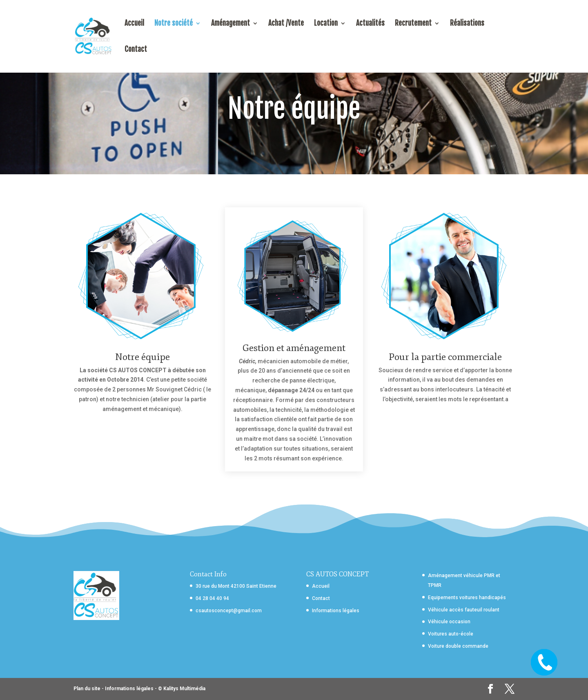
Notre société (174, 24)
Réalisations (467, 24)
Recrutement (413, 24)
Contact (136, 50)
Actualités (370, 24)
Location (326, 24)
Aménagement (231, 24)
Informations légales (336, 611)
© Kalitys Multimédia (182, 689)
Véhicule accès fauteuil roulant (464, 610)
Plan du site (87, 689)
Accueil (134, 24)
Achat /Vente (286, 24)
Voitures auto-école (451, 634)
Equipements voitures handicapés (467, 598)
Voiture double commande (458, 646)
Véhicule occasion (449, 622)
